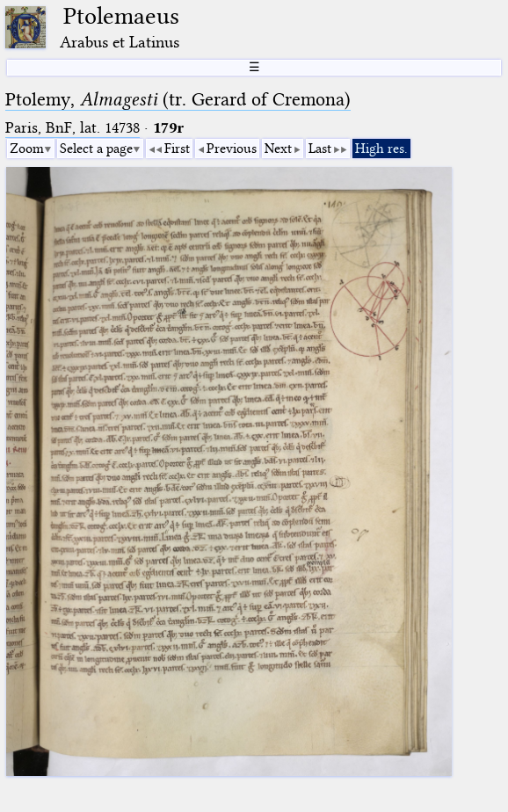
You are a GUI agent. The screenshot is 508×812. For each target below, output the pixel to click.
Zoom (27, 149)
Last (320, 149)
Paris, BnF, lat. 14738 (73, 128)
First (177, 149)
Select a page (96, 149)
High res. (381, 149)
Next (278, 149)
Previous (232, 149)
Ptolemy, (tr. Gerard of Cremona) (178, 99)
